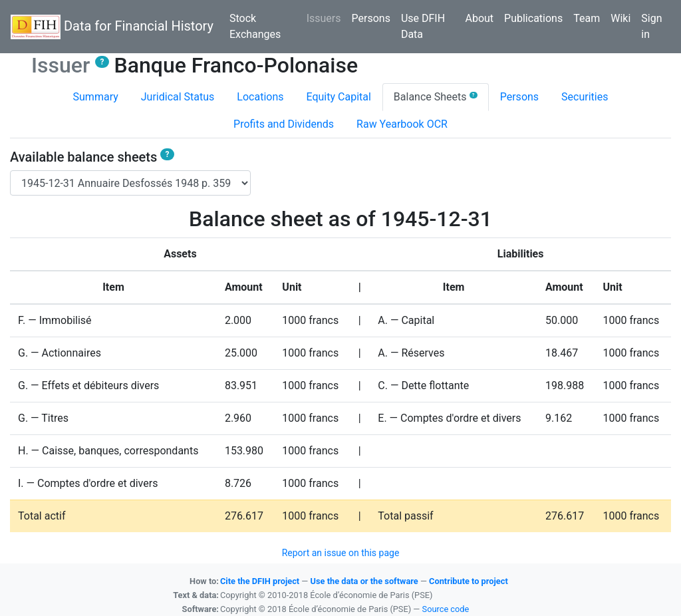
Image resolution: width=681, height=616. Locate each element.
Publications (533, 18)
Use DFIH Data (423, 26)
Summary (96, 97)
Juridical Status (178, 97)
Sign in (651, 26)
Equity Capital (339, 97)
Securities (585, 97)
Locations (260, 97)
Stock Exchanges (255, 26)
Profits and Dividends (284, 124)
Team (587, 18)
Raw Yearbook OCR (402, 124)
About (479, 18)
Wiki (620, 18)
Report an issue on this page (341, 553)
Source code (446, 609)
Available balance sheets (92, 157)
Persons (371, 18)
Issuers (327, 17)
